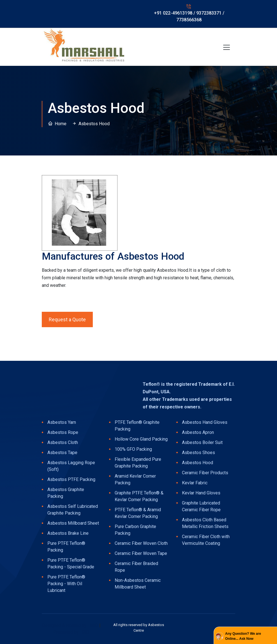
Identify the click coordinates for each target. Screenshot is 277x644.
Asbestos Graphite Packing (66, 493)
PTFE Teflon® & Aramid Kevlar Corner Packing (138, 513)
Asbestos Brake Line (68, 533)
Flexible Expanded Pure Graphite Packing (138, 463)
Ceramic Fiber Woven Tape (141, 553)
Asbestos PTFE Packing (71, 479)
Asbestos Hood (198, 463)
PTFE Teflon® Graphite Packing (137, 426)
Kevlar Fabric (195, 483)
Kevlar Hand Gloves (201, 493)
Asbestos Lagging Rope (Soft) (71, 466)
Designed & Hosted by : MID (71, 625)
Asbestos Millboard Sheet (73, 523)
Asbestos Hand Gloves (205, 422)
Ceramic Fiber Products (205, 473)
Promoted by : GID (71, 632)
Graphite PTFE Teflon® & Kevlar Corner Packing (139, 496)
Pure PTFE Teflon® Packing (66, 547)
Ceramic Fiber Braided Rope (136, 567)
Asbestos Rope (63, 432)
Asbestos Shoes (198, 453)
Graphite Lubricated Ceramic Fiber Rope (201, 506)
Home (61, 124)
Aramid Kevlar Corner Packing (135, 479)
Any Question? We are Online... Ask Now (243, 636)
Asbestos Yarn (62, 422)
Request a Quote (67, 319)
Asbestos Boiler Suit (202, 442)
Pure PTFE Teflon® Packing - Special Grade (71, 563)
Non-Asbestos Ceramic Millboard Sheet (138, 584)
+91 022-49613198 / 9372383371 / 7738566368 (189, 16)
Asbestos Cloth (63, 442)
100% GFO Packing (133, 449)
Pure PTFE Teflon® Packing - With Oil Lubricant (66, 584)
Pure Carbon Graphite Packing (135, 530)
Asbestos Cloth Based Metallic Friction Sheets (205, 523)
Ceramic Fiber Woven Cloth (141, 543)
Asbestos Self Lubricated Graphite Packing (73, 510)
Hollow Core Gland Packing (141, 439)
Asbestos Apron (198, 432)
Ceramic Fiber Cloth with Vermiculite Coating (206, 540)
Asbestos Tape (62, 453)
